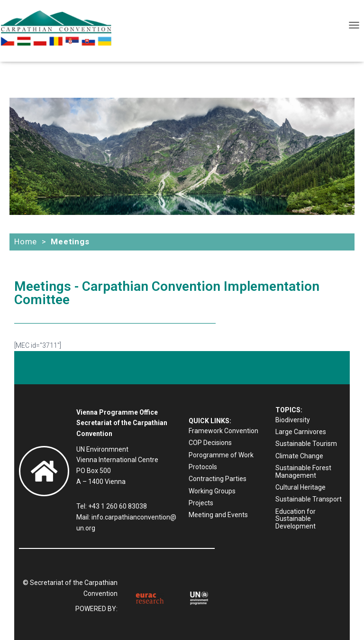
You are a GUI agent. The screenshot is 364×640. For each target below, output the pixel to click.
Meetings (70, 241)
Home (26, 241)
